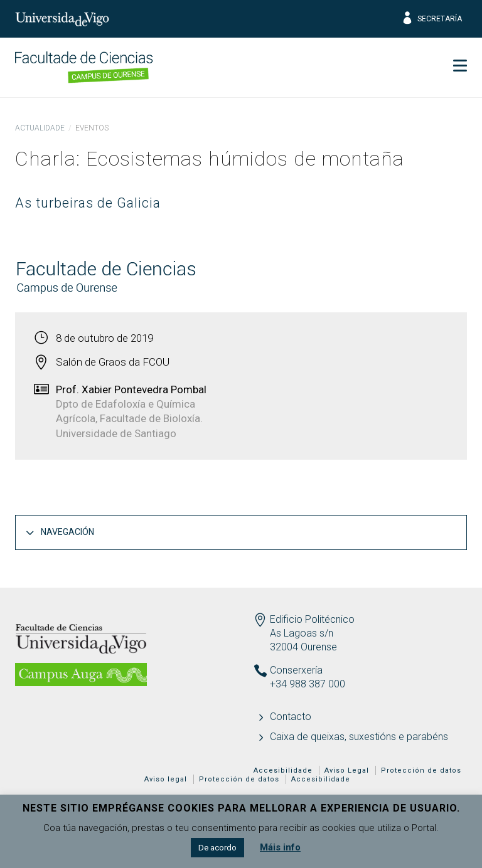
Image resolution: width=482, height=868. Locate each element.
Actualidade (40, 128)
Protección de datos (421, 770)
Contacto (291, 717)
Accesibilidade (283, 770)
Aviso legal (166, 779)
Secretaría (431, 19)
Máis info (280, 847)
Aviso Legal (347, 770)
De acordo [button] (217, 848)
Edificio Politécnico (312, 619)
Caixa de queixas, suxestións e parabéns (359, 737)
